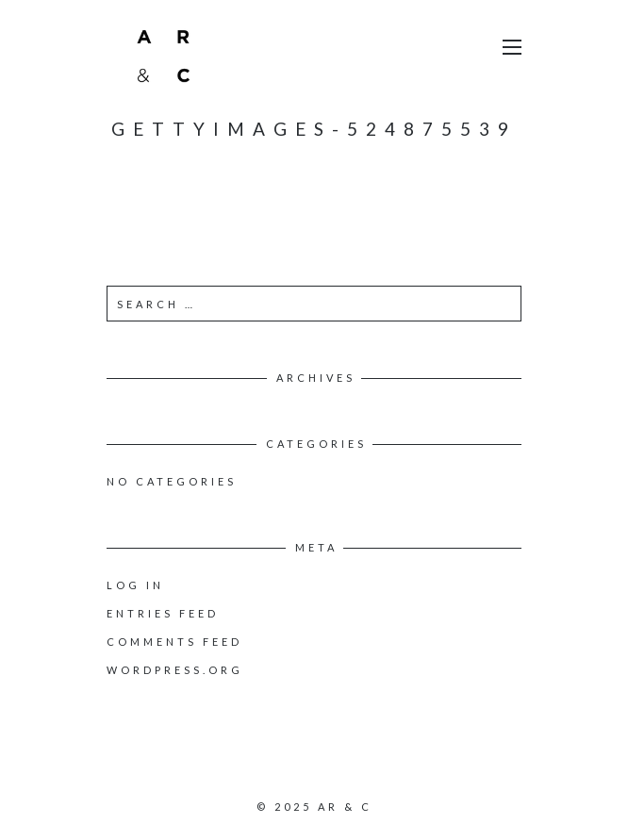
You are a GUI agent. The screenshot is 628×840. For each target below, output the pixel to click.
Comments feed (174, 642)
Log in (135, 585)
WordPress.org (175, 670)
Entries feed (163, 613)
